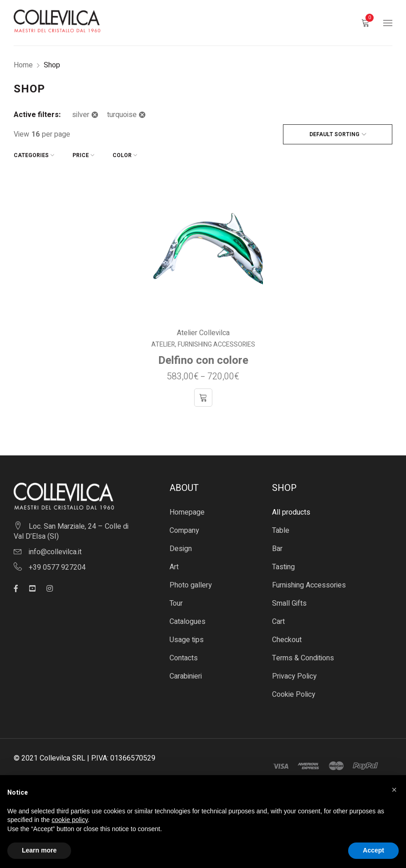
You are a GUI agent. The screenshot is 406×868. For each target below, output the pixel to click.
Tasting (283, 567)
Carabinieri (186, 676)
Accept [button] (373, 850)
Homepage (187, 512)
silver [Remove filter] (81, 115)
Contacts (184, 658)
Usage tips (187, 640)
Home (23, 65)
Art (174, 567)
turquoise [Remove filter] (122, 115)
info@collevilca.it (55, 552)
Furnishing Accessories (216, 345)
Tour (176, 603)
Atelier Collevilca (203, 333)
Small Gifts (289, 603)
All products (291, 512)
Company (184, 531)
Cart (278, 622)
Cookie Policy (294, 694)
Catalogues (188, 622)
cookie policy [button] (69, 820)
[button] (394, 790)
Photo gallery (191, 585)
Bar (277, 549)
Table (281, 531)
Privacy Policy (294, 676)
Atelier (163, 345)
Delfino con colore (203, 360)
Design (181, 549)
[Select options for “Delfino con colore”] (203, 398)
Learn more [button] (39, 850)
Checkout (287, 640)
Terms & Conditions (303, 658)
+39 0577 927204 (57, 567)
